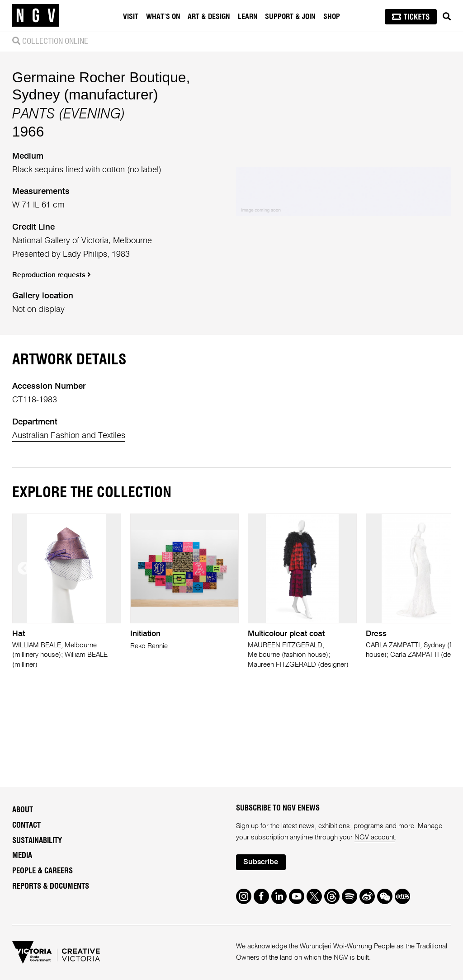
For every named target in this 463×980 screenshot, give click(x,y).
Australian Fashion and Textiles (69, 436)
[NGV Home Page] (36, 16)
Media (22, 856)
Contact (26, 825)
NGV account (375, 837)
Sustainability (37, 841)
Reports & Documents (51, 886)
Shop (332, 17)
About (23, 810)
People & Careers (43, 871)
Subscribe (261, 862)
